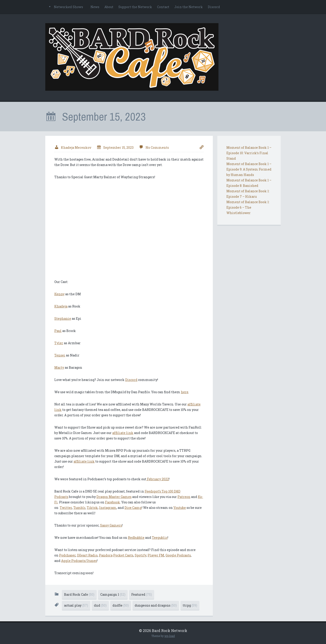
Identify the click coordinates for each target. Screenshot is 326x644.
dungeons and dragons (156, 605)
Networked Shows (68, 7)
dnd (100, 605)
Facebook (113, 502)
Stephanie (63, 318)
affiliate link (123, 433)
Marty (59, 367)
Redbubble (136, 538)
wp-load (170, 636)
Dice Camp (133, 508)
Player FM (156, 555)
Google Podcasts (178, 555)
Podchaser (67, 555)
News (95, 7)
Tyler (59, 343)
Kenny (59, 294)
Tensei (60, 355)
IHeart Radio (87, 555)
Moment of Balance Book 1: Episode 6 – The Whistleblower (248, 207)
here (185, 392)
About (109, 7)
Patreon (184, 497)
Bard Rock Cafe (79, 594)
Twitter (66, 508)
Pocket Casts (123, 555)
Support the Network (135, 7)
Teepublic (160, 538)
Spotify (140, 555)
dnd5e (121, 605)
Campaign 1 (113, 594)
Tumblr (79, 508)
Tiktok (92, 508)
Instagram (108, 508)
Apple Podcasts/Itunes (79, 561)
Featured (142, 594)
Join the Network (189, 7)
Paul (58, 331)
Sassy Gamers (111, 525)
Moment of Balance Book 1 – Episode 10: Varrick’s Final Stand (249, 153)
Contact (163, 7)
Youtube (180, 508)
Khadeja (61, 306)
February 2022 (158, 479)
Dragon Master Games (114, 497)
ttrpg (190, 605)
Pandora (106, 555)
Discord (214, 7)
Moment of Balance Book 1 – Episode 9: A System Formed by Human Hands (249, 169)
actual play (76, 605)
